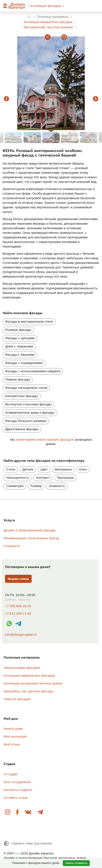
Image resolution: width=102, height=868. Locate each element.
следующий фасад (96, 99)
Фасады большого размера (26, 421)
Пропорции (65, 478)
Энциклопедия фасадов (22, 668)
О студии (10, 774)
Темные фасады (18, 379)
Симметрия (15, 486)
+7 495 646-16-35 (18, 606)
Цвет (44, 469)
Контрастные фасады (22, 396)
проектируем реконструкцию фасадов (45, 439)
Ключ (83, 469)
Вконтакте (28, 812)
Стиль (11, 469)
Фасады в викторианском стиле (29, 321)
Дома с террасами (19, 346)
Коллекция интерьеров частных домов (33, 683)
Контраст (43, 478)
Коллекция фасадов (46, 6)
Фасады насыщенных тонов (26, 388)
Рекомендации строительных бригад (31, 538)
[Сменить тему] (28, 844)
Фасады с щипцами (20, 338)
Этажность (57, 486)
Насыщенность (18, 478)
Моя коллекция (15, 736)
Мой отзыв (12, 744)
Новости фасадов (17, 699)
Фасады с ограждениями (24, 363)
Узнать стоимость (76, 863)
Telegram (40, 812)
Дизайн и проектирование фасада (29, 530)
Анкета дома (13, 729)
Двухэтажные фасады (22, 429)
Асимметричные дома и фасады (30, 412)
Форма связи (18, 579)
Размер (36, 486)
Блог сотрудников (17, 782)
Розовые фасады (18, 330)
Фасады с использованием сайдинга (33, 371)
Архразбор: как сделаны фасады (28, 691)
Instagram (8, 812)
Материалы (63, 469)
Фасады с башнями (20, 355)
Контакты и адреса (18, 790)
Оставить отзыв (15, 798)
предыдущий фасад (6, 99)
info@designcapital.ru (21, 635)
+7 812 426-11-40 (18, 613)
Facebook (18, 812)
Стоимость (12, 546)
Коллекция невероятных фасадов (29, 675)
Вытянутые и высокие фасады (28, 404)
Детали (28, 469)
